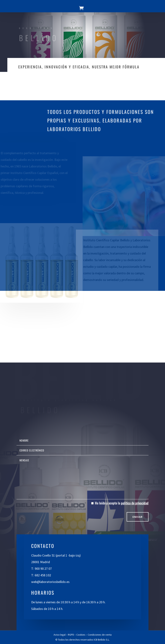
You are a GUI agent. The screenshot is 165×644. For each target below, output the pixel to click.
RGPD (71, 635)
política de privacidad (135, 503)
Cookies (81, 635)
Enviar (138, 517)
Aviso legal (60, 635)
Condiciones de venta (100, 635)
